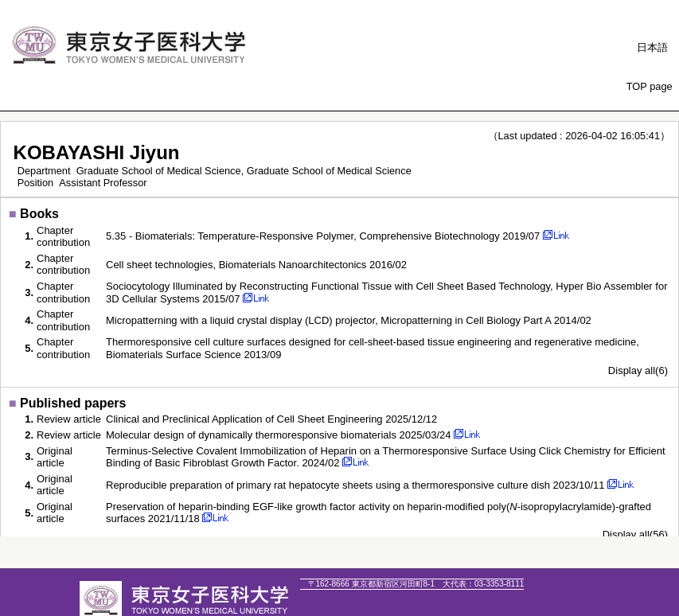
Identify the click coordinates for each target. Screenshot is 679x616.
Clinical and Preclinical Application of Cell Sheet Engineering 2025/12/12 (271, 419)
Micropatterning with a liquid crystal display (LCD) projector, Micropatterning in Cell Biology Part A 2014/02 (349, 320)
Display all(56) (635, 534)
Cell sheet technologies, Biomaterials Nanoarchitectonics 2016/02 (256, 265)
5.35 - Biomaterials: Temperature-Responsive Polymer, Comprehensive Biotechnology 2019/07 (323, 236)
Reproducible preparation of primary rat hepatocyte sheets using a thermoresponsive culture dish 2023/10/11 (355, 485)
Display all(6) (638, 370)
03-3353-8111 (483, 584)
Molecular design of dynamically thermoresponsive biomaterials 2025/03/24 (279, 435)
